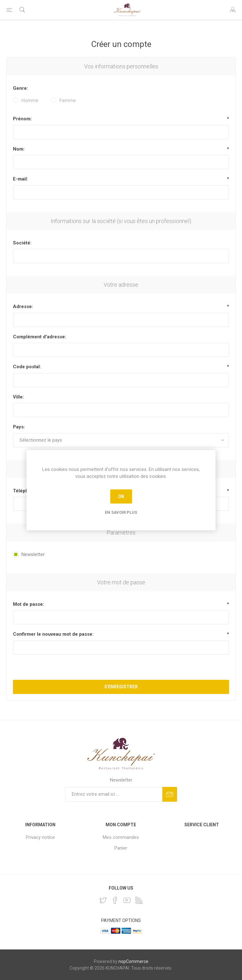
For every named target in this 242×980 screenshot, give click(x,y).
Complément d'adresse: (40, 337)
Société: (22, 243)
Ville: (18, 397)
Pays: (19, 427)
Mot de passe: (29, 604)
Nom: (19, 149)
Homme (30, 100)
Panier (121, 848)
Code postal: (27, 367)
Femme (68, 100)
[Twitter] (103, 900)
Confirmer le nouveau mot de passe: (53, 634)
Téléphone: (26, 491)
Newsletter (33, 554)
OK (121, 496)
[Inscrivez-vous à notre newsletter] (114, 794)
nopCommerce (133, 961)
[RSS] (139, 900)
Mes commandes (121, 837)
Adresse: (23, 307)
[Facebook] (115, 900)
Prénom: (22, 119)
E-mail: (20, 179)
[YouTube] (127, 900)
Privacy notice (40, 837)
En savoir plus (121, 512)
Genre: (20, 88)
